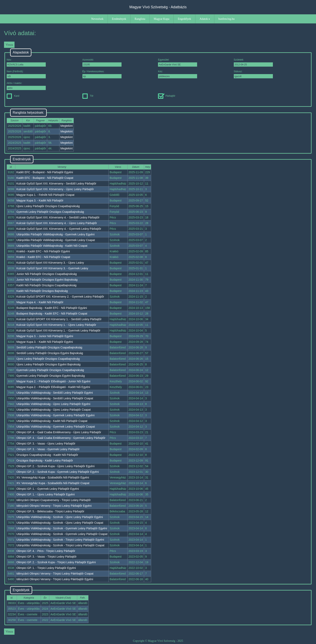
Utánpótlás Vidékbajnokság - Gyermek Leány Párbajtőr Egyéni (55, 415)
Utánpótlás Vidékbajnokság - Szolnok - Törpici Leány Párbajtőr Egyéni (60, 540)
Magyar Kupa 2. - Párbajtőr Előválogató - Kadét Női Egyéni (53, 387)
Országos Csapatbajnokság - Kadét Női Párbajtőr (47, 455)
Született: (253, 62)
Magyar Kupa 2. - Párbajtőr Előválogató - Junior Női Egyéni (53, 381)
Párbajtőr (167, 96)
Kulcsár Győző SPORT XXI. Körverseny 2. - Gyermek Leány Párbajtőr (60, 297)
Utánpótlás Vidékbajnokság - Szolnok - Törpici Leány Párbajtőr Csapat (60, 545)
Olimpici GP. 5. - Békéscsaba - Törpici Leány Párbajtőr (50, 511)
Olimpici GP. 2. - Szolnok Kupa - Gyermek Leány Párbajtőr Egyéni (58, 472)
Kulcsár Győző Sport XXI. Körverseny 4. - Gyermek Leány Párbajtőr (59, 229)
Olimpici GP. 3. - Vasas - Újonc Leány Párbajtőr (46, 444)
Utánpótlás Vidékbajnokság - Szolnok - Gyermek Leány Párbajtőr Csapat (62, 534)
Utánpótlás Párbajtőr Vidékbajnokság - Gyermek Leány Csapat (56, 240)
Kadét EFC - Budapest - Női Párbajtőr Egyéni (45, 172)
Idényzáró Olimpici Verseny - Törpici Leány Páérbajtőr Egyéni (55, 579)
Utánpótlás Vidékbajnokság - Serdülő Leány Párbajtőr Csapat (55, 398)
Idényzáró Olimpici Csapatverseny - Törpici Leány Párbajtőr (54, 500)
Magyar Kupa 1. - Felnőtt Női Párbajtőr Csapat (45, 195)
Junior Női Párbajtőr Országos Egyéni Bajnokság (47, 280)
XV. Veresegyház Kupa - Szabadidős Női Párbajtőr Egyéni (53, 477)
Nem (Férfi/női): (26, 74)
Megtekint (67, 126)
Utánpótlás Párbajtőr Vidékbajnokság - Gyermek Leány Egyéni (55, 234)
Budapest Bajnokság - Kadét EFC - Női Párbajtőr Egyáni (52, 308)
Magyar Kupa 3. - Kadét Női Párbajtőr (40, 200)
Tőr (88, 96)
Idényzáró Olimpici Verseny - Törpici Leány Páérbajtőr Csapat (55, 574)
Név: (26, 62)
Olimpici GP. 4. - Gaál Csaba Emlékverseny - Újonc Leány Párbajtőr (59, 432)
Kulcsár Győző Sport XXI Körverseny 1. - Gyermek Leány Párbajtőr (58, 330)
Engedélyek (184, 19)
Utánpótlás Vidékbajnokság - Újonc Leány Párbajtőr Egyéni (53, 404)
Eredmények (119, 19)
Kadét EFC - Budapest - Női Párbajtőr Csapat (45, 178)
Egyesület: (178, 62)
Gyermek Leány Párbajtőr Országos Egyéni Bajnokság (50, 376)
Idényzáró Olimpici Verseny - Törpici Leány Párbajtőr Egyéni (54, 506)
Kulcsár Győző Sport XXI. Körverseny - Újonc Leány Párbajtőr (55, 189)
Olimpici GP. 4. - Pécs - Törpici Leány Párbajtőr (46, 551)
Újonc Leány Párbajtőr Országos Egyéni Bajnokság (48, 364)
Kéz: (178, 74)
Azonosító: (102, 62)
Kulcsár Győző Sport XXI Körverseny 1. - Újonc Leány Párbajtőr (56, 325)
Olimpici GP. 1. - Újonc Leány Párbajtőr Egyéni (45, 494)
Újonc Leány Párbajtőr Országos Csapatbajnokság (48, 206)
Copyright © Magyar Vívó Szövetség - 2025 (158, 641)
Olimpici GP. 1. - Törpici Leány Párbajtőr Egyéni (46, 568)
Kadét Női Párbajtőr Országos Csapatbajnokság (46, 285)
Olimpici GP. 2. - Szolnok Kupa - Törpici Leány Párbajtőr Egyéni (56, 562)
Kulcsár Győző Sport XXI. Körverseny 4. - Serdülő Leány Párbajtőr (58, 217)
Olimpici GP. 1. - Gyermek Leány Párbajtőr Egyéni (48, 489)
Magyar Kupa (162, 19)
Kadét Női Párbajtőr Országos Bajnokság (42, 291)
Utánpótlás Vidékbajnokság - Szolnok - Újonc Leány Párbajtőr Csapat (60, 523)
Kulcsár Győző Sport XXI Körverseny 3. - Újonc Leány (50, 263)
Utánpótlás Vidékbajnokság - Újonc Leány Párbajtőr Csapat (54, 410)
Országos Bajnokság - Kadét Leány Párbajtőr (45, 460)
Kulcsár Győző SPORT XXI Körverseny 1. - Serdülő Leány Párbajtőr (59, 319)
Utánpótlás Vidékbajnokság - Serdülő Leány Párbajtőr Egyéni (55, 393)
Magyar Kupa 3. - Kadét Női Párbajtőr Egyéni (45, 342)
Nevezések (97, 19)
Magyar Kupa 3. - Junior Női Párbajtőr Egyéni (45, 336)
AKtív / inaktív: (26, 86)
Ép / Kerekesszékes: (102, 74)
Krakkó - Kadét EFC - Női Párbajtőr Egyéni (43, 251)
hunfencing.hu (227, 19)
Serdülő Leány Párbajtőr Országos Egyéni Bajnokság (50, 353)
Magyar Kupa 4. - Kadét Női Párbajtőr (40, 302)
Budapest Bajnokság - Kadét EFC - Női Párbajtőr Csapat (52, 314)
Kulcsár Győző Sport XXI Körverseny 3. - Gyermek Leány (52, 268)
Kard (13, 96)
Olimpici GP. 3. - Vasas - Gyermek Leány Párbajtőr (48, 449)
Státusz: (253, 74)
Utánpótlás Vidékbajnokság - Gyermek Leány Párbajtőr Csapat (56, 427)
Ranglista (140, 19)
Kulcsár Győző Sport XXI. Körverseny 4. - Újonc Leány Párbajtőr (57, 223)
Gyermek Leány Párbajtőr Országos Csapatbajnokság (50, 212)
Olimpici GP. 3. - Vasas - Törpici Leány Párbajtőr (46, 557)
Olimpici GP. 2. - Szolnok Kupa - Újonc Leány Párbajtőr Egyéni (55, 466)
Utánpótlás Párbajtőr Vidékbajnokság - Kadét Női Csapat (52, 246)
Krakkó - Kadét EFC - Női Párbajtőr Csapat (43, 257)
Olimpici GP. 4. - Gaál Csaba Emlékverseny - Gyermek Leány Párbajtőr (61, 438)
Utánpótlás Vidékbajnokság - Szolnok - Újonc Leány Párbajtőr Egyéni (60, 517)
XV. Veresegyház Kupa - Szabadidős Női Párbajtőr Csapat (53, 483)
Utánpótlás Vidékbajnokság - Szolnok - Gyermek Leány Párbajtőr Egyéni (62, 528)
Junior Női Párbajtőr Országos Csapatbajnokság (47, 274)
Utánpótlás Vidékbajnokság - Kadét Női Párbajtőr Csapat (52, 421)
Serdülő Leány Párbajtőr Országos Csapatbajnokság (49, 347)
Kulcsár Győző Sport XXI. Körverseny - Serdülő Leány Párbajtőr (56, 184)
